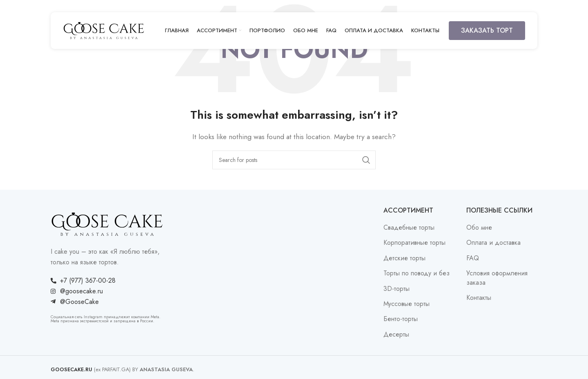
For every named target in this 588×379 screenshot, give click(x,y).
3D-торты (396, 289)
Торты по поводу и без (416, 273)
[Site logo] (104, 30)
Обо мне (479, 228)
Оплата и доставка (493, 243)
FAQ (473, 258)
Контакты (479, 298)
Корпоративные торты (414, 243)
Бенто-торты (401, 319)
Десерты (396, 335)
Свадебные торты (409, 228)
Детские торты (404, 258)
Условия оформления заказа (497, 278)
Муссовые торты (406, 304)
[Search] (294, 160)
